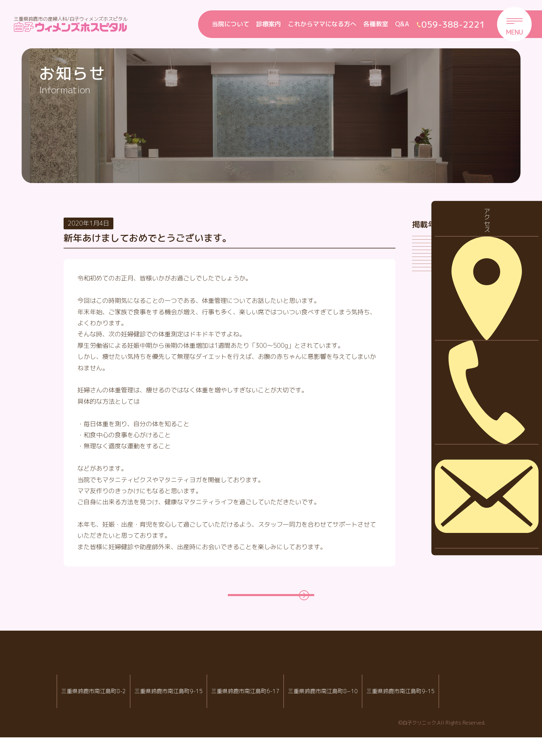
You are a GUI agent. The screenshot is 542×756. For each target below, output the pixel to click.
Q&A (402, 24)
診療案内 (269, 24)
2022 (425, 331)
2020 (425, 374)
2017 (425, 438)
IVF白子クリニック (94, 699)
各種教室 (376, 24)
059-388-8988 (268, 721)
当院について (231, 24)
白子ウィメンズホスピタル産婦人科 (179, 699)
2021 (425, 352)
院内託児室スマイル (436, 699)
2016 (425, 460)
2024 (425, 288)
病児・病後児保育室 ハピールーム (351, 699)
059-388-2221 (181, 721)
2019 (425, 395)
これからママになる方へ (322, 24)
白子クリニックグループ (271, 678)
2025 (425, 266)
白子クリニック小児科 (266, 699)
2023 (425, 309)
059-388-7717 (353, 721)
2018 (425, 417)
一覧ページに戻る (264, 604)
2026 (425, 245)
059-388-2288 (96, 721)
